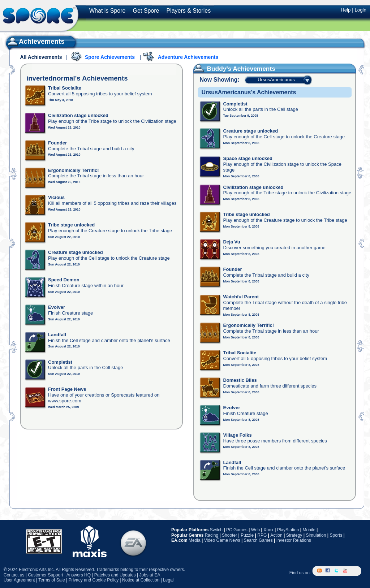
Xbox (268, 530)
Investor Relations (294, 540)
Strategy (294, 535)
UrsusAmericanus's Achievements (249, 92)
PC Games (237, 530)
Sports (336, 535)
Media (195, 540)
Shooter (229, 535)
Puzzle (247, 535)
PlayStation (288, 530)
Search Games (258, 540)
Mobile (309, 530)
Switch (216, 530)
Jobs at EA (150, 575)
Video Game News (222, 540)
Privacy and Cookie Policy (93, 580)
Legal (168, 580)
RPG (262, 535)
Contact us (14, 575)
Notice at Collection (141, 580)
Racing (212, 535)
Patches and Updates (115, 575)
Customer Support (45, 575)
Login (360, 10)
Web (255, 530)
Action (276, 535)
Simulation (316, 535)
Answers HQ (79, 575)
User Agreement (19, 580)
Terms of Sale (51, 580)
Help (346, 10)
